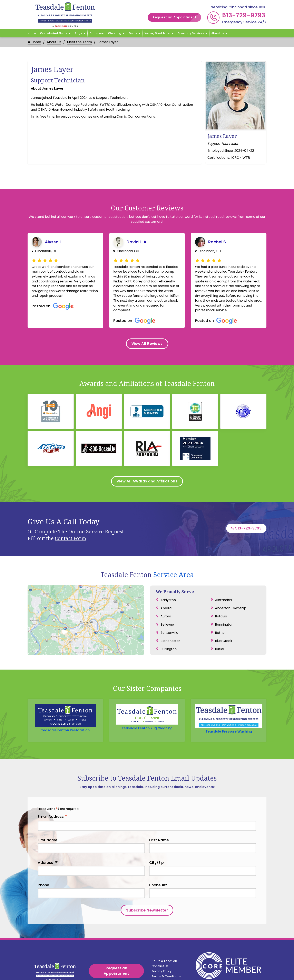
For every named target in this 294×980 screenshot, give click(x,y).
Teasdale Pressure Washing (229, 710)
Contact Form (71, 536)
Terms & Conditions (166, 946)
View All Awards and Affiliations (147, 479)
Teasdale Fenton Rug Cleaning (147, 710)
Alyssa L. (54, 242)
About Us (218, 33)
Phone (43, 864)
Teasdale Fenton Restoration (65, 710)
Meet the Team (79, 42)
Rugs (78, 33)
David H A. (137, 242)
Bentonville (169, 630)
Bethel (220, 630)
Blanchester (170, 638)
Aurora (166, 614)
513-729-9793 (244, 15)
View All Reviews (147, 345)
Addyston (168, 597)
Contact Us (160, 936)
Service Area (174, 573)
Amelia (166, 606)
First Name (48, 819)
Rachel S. (218, 242)
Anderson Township (231, 606)
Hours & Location (164, 931)
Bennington (224, 622)
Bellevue (167, 622)
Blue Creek (224, 638)
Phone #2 (158, 864)
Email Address (53, 796)
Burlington (169, 647)
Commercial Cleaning (105, 33)
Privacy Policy (161, 941)
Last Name (159, 819)
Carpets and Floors (54, 33)
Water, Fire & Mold (157, 33)
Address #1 (48, 842)
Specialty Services (191, 33)
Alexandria (223, 597)
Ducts (133, 33)
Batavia (221, 614)
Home (32, 33)
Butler (220, 647)
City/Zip (156, 842)
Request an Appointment (177, 17)
